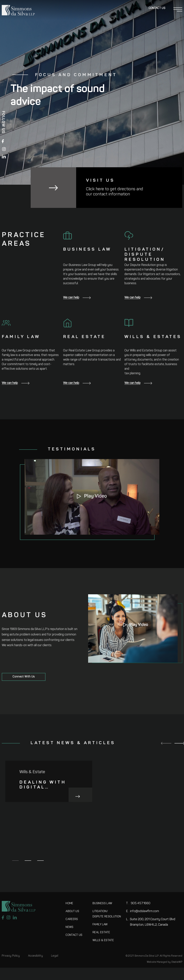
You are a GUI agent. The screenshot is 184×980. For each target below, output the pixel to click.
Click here (95, 189)
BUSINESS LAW (102, 903)
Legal (55, 956)
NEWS (69, 927)
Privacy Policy (11, 956)
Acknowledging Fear (130, 832)
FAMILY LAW (100, 925)
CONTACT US (74, 935)
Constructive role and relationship (44, 833)
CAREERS (72, 919)
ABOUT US (72, 911)
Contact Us (157, 8)
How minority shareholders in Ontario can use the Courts (131, 785)
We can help (77, 298)
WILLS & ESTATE (103, 940)
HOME (69, 903)
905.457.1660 (138, 903)
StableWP (177, 962)
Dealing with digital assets (43, 785)
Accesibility (35, 956)
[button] (92, 497)
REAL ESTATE (101, 933)
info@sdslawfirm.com (142, 911)
